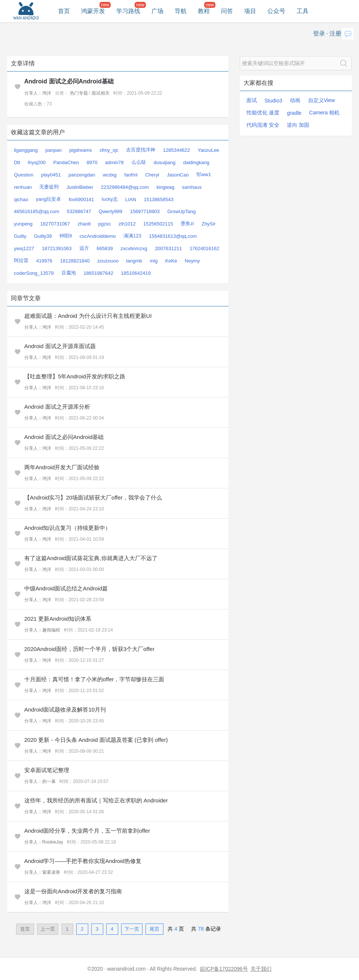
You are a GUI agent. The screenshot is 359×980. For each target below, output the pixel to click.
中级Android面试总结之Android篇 (66, 588)
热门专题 (79, 93)
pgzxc (105, 224)
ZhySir (209, 224)
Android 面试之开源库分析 (57, 407)
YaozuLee (209, 150)
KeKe (171, 261)
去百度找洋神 (141, 150)
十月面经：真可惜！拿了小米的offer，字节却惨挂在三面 (94, 679)
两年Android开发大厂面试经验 (62, 467)
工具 (303, 11)
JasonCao (178, 175)
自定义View (322, 100)
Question (24, 175)
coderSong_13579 (34, 273)
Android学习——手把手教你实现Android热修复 (83, 861)
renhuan (23, 187)
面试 (252, 100)
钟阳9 (66, 236)
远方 (84, 248)
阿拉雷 (21, 260)
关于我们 (261, 969)
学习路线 (128, 11)
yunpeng (23, 224)
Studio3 (273, 101)
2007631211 (168, 248)
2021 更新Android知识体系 (58, 619)
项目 (250, 11)
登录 (319, 33)
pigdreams (81, 150)
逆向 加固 (298, 125)
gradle (294, 113)
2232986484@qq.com (125, 187)
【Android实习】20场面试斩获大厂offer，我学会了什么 (93, 497)
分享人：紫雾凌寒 (42, 872)
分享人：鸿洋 (38, 93)
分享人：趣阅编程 (42, 630)
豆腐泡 (69, 273)
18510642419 (136, 273)
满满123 (132, 236)
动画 (295, 100)
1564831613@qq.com (173, 236)
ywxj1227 (24, 248)
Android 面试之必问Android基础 (69, 81)
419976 (44, 261)
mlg (154, 261)
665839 (105, 248)
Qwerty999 (111, 211)
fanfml (131, 175)
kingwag (165, 187)
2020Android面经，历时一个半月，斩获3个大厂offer (89, 649)
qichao (21, 199)
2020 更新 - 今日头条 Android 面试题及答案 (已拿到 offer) (96, 740)
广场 (157, 11)
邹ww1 (204, 174)
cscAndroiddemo (98, 236)
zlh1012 (127, 224)
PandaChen (66, 162)
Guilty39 (43, 236)
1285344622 (177, 150)
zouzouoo (108, 261)
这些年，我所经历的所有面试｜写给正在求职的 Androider (96, 800)
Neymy (192, 261)
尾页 (154, 929)
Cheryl (152, 175)
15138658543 (159, 199)
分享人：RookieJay (44, 842)
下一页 (132, 929)
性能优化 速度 (263, 113)
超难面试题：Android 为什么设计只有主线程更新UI (88, 316)
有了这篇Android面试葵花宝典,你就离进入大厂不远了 (91, 558)
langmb (134, 261)
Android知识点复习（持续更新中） (68, 528)
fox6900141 (82, 199)
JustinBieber (80, 187)
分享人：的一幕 (40, 781)
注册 (335, 33)
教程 (204, 11)
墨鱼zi (187, 223)
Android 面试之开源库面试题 (60, 346)
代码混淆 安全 (263, 125)
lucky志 (110, 199)
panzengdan (82, 175)
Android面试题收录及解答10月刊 (65, 709)
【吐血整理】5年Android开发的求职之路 (75, 376)
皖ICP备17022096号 (224, 969)
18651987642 (98, 273)
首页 (64, 11)
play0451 (51, 175)
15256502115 (158, 224)
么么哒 (139, 162)
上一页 (48, 929)
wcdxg (110, 175)
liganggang (26, 150)
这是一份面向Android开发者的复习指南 (73, 891)
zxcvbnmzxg (134, 248)
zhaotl (84, 224)
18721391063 (57, 248)
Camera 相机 (325, 113)
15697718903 (145, 211)
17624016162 (205, 248)
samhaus (192, 187)
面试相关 (101, 93)
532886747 (79, 211)
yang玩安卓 (48, 199)
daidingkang (196, 162)
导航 (181, 11)
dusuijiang (165, 162)
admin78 (114, 162)
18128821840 (75, 261)
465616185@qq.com (36, 211)
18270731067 (55, 224)
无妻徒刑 (49, 187)
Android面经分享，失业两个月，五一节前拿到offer (87, 831)
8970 (92, 162)
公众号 (276, 11)
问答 (227, 11)
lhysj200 (37, 162)
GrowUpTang (181, 211)
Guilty (20, 236)
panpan (53, 150)
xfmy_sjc (109, 150)
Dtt (17, 162)
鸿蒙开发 (93, 11)
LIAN (131, 199)
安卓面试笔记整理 (47, 770)
